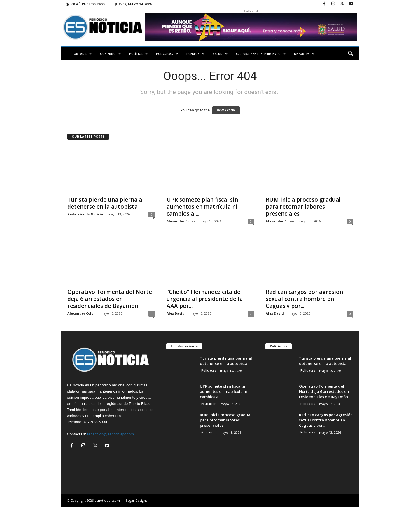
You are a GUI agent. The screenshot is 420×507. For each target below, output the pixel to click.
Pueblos (196, 54)
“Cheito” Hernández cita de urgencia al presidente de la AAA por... (205, 299)
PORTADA (82, 54)
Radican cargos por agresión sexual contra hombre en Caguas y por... (304, 299)
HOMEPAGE (226, 110)
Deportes (304, 54)
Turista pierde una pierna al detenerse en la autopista (106, 203)
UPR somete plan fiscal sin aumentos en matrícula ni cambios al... (202, 207)
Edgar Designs (136, 500)
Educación (209, 404)
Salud (220, 54)
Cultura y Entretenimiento (261, 54)
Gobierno (111, 54)
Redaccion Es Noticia (85, 214)
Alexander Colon (181, 221)
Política (139, 54)
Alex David (176, 313)
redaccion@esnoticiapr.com (111, 434)
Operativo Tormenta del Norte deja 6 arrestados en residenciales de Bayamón (110, 299)
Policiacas (167, 54)
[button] (350, 54)
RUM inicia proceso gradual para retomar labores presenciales (303, 207)
